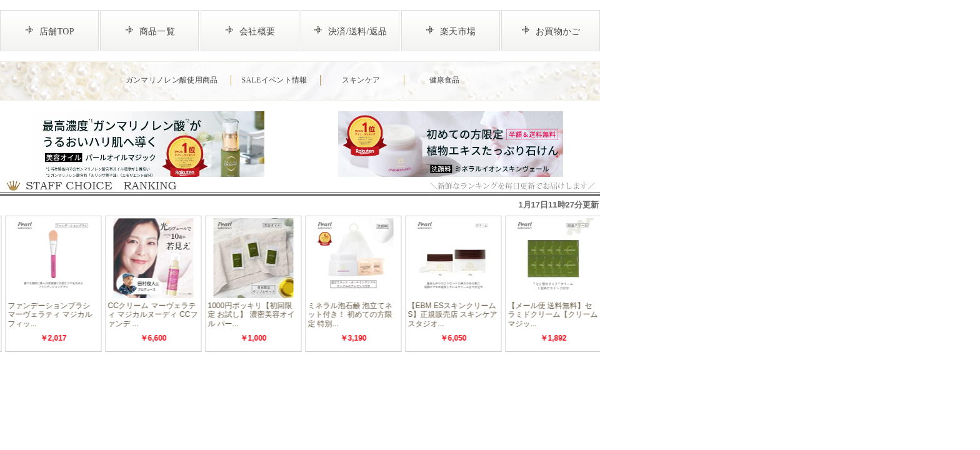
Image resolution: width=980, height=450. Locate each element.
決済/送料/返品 (357, 32)
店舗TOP (57, 32)
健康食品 (445, 80)
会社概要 (257, 32)
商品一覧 (157, 32)
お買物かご (558, 32)
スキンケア (361, 80)
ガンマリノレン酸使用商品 (172, 80)
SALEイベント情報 (274, 80)
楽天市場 (458, 32)
